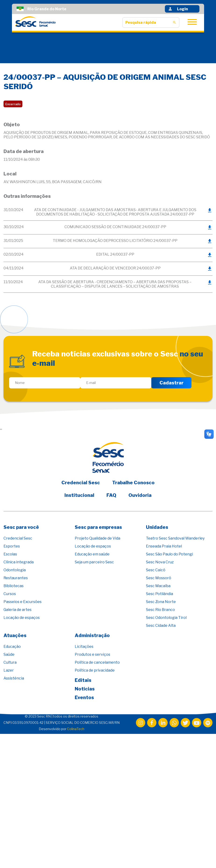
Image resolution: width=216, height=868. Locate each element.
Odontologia (15, 570)
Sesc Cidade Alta (161, 626)
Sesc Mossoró (159, 578)
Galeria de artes (18, 610)
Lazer (9, 670)
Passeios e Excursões (23, 602)
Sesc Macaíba (158, 586)
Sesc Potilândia (159, 594)
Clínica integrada (19, 562)
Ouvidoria (140, 495)
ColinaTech (76, 729)
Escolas (10, 554)
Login (178, 9)
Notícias (85, 689)
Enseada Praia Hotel (164, 546)
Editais (83, 680)
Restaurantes (16, 578)
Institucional (79, 495)
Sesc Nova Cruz (160, 562)
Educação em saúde (92, 554)
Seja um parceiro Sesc (94, 562)
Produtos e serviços (92, 654)
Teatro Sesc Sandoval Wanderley (175, 538)
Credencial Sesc (81, 483)
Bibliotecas (14, 586)
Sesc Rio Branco (160, 610)
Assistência (14, 678)
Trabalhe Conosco (133, 483)
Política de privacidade (95, 670)
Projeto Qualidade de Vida (97, 538)
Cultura (10, 662)
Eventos (84, 697)
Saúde (9, 654)
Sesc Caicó (156, 570)
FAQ (111, 495)
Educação (12, 647)
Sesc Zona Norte (161, 602)
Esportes (12, 546)
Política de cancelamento (97, 662)
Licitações (84, 647)
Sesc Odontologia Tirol (166, 618)
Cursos (10, 594)
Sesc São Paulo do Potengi (169, 554)
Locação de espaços (22, 618)
